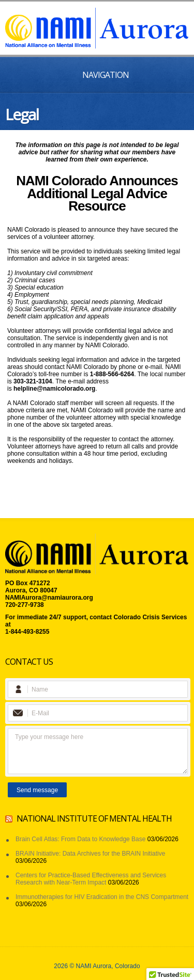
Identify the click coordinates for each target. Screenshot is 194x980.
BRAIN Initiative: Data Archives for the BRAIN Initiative (90, 854)
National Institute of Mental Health (94, 818)
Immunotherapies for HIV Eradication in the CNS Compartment (102, 897)
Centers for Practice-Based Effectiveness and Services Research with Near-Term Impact (91, 879)
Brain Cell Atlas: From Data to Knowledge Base (80, 839)
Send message (37, 790)
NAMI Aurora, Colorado (108, 966)
